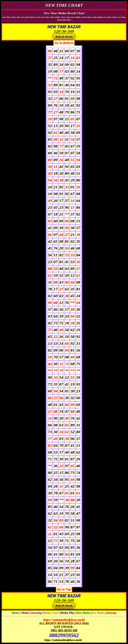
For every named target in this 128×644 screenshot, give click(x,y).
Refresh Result (64, 37)
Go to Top (64, 589)
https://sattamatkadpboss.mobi (64, 620)
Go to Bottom (64, 43)
